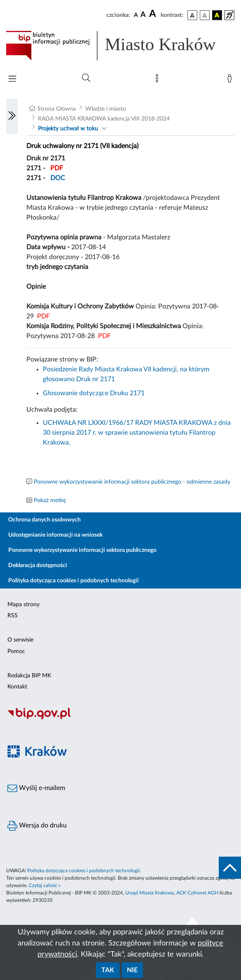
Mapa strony (23, 605)
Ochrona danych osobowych (44, 520)
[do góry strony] (230, 868)
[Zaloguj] (231, 80)
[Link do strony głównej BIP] (120, 46)
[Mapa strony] (159, 80)
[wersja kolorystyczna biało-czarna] (205, 15)
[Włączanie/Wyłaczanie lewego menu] (12, 116)
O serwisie (20, 640)
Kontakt (17, 687)
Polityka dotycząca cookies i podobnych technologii (74, 581)
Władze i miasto (106, 109)
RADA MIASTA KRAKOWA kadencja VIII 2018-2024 (104, 119)
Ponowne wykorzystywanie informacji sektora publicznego (82, 550)
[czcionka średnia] (143, 15)
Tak (108, 970)
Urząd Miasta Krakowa (150, 893)
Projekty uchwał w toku (68, 129)
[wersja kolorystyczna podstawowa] (192, 15)
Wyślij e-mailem (36, 788)
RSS (13, 616)
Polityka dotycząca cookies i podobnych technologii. (84, 871)
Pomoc (16, 651)
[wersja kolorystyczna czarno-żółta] (217, 15)
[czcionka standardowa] (136, 15)
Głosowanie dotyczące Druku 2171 (94, 393)
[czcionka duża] (154, 14)
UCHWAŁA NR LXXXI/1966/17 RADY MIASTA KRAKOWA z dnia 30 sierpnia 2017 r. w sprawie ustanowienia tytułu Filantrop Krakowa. (137, 433)
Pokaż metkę (50, 500)
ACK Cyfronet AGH (197, 893)
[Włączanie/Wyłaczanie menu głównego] (12, 80)
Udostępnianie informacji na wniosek (55, 535)
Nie (132, 970)
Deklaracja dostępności (38, 565)
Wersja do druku (37, 826)
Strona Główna (57, 109)
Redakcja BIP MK (29, 676)
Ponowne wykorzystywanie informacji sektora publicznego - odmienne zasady (132, 482)
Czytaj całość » (45, 885)
